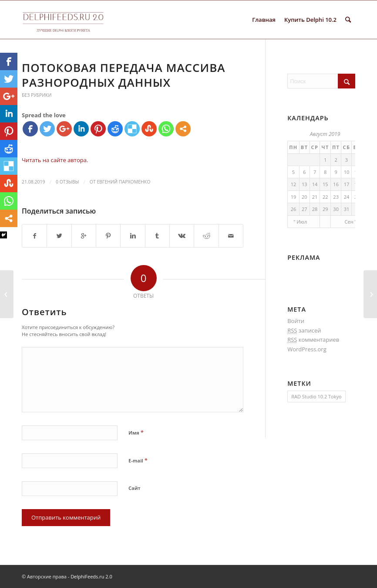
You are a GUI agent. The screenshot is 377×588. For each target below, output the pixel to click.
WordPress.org (307, 349)
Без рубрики (37, 95)
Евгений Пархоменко (123, 182)
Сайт (135, 488)
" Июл (300, 222)
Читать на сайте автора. (55, 160)
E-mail (138, 460)
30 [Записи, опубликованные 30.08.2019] (336, 209)
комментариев (313, 340)
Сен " (351, 222)
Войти (296, 321)
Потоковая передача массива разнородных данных (123, 75)
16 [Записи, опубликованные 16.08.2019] (336, 184)
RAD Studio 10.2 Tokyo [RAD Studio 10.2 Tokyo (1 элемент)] (316, 396)
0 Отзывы (67, 182)
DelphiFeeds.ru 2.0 (91, 576)
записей (304, 331)
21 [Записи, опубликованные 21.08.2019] (315, 197)
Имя (136, 432)
